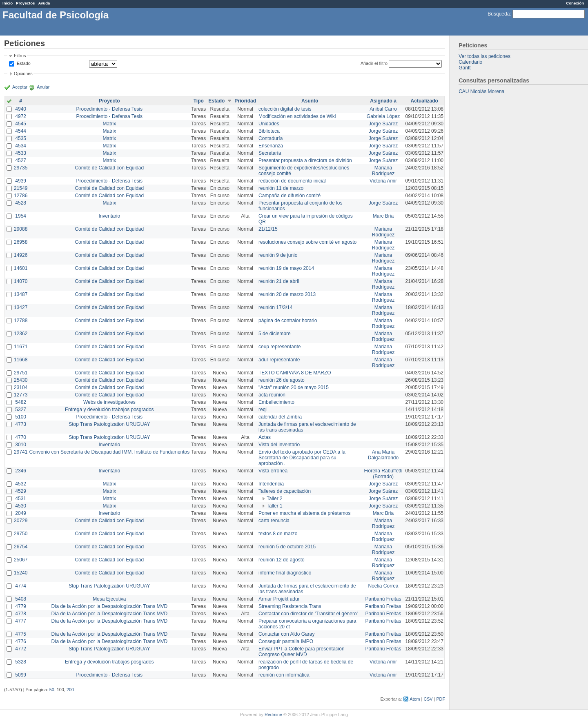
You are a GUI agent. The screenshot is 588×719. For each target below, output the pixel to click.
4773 (21, 424)
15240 (21, 573)
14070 (21, 281)
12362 (21, 334)
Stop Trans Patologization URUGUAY (109, 424)
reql (263, 410)
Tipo (199, 101)
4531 (21, 499)
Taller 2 (275, 499)
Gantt (464, 68)
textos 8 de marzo (278, 534)
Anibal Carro (383, 109)
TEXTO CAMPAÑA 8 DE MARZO (295, 373)
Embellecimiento (276, 402)
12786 (21, 196)
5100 (21, 417)
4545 (21, 124)
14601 (21, 268)
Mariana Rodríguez (383, 171)
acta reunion (272, 395)
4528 (21, 203)
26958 (21, 242)
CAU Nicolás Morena (481, 91)
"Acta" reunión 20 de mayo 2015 (294, 387)
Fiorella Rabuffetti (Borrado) (383, 474)
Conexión (575, 3)
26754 (21, 547)
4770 (21, 437)
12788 (21, 321)
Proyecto (109, 101)
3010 (21, 445)
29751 (21, 373)
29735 (21, 168)
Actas (265, 437)
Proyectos (25, 3)
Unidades (269, 124)
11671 (21, 347)
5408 (21, 599)
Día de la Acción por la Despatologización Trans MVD (109, 606)
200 (70, 690)
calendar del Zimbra (280, 417)
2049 (21, 513)
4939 (21, 181)
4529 (21, 491)
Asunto (310, 101)
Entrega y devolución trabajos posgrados (109, 410)
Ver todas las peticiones (484, 56)
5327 (21, 410)
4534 (21, 146)
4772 (21, 649)
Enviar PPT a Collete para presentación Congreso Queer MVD (302, 652)
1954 (21, 216)
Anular (43, 87)
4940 (21, 109)
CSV (428, 699)
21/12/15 (268, 229)
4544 (21, 131)
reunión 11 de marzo (281, 188)
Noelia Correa (383, 586)
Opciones (23, 73)
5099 (21, 675)
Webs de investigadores (109, 402)
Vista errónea (273, 471)
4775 (21, 634)
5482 (21, 402)
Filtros (20, 56)
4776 (21, 641)
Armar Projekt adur (279, 599)
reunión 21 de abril (279, 281)
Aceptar (20, 87)
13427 (21, 307)
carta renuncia (274, 521)
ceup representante (280, 347)
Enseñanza (271, 146)
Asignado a (383, 101)
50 (52, 690)
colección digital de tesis (285, 109)
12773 (21, 395)
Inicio (8, 3)
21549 (21, 188)
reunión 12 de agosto (282, 560)
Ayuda (44, 3)
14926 (21, 255)
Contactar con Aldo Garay (286, 634)
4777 (21, 621)
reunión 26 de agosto (282, 380)
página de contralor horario (288, 321)
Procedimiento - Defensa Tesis (110, 109)
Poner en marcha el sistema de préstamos (304, 513)
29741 (21, 452)
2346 (21, 471)
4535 (21, 138)
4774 (21, 586)
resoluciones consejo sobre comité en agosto (307, 242)
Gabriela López (383, 116)
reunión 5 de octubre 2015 (287, 547)
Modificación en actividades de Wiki (297, 116)
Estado (24, 63)
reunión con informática (284, 675)
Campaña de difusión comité (290, 196)
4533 (21, 153)
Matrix (109, 124)
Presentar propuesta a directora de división (305, 160)
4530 (21, 506)
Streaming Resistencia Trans (290, 606)
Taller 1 (275, 506)
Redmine (273, 715)
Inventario (109, 216)
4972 (21, 116)
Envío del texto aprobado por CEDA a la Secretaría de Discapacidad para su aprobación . (302, 458)
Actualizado (424, 101)
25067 (21, 560)
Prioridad (245, 101)
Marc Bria (383, 216)
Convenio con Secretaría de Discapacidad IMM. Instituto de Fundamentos (109, 452)
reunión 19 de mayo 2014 (286, 268)
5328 (21, 662)
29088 (21, 229)
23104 (21, 387)
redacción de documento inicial (292, 181)
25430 (21, 380)
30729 (21, 521)
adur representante (279, 360)
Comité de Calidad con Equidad (109, 168)
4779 (21, 606)
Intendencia (271, 484)
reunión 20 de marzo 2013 (287, 294)
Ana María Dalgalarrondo (383, 455)
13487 (21, 294)
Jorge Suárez (383, 124)
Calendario (470, 62)
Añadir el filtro (374, 63)
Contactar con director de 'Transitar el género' (308, 614)
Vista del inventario (279, 445)
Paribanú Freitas (383, 599)
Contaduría (271, 138)
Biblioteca (269, 131)
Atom (415, 699)
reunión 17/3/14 (275, 307)
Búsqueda (499, 14)
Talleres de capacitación (285, 491)
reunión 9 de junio (278, 255)
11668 (21, 360)
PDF (441, 699)
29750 (21, 534)
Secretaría (270, 153)
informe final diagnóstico (285, 573)
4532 (21, 484)
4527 (21, 160)
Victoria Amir (383, 181)
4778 (21, 614)
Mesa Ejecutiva (109, 599)
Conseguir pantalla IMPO (286, 641)
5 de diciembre (275, 334)
